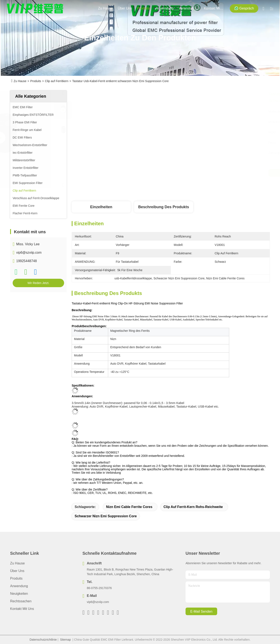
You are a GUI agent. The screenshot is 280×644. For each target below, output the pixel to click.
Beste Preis (214, 173)
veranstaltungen (189, 8)
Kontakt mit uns (22, 609)
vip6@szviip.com (29, 253)
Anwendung (19, 586)
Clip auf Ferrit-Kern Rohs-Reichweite (193, 507)
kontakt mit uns (214, 8)
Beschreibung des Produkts (164, 207)
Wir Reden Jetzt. (38, 283)
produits (144, 8)
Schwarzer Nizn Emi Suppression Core (106, 516)
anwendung (165, 8)
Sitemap (65, 640)
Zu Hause (105, 8)
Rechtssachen (21, 601)
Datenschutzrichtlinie (43, 640)
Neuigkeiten (19, 594)
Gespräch (244, 8)
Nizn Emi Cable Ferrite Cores (129, 507)
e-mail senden (201, 611)
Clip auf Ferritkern (57, 81)
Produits (36, 81)
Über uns (125, 8)
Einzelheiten (101, 207)
